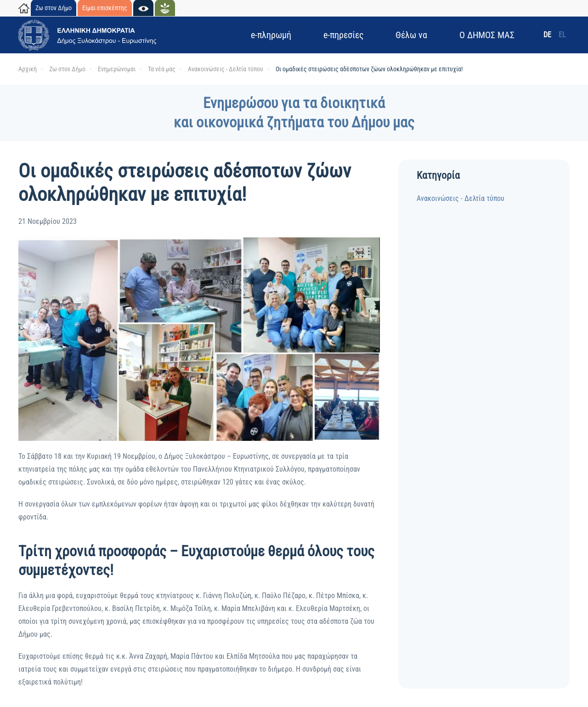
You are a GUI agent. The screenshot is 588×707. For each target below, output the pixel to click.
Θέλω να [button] (411, 35)
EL (562, 35)
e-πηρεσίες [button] (343, 35)
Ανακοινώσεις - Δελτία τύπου (461, 198)
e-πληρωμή (271, 35)
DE (547, 35)
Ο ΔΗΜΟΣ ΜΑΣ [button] (487, 35)
